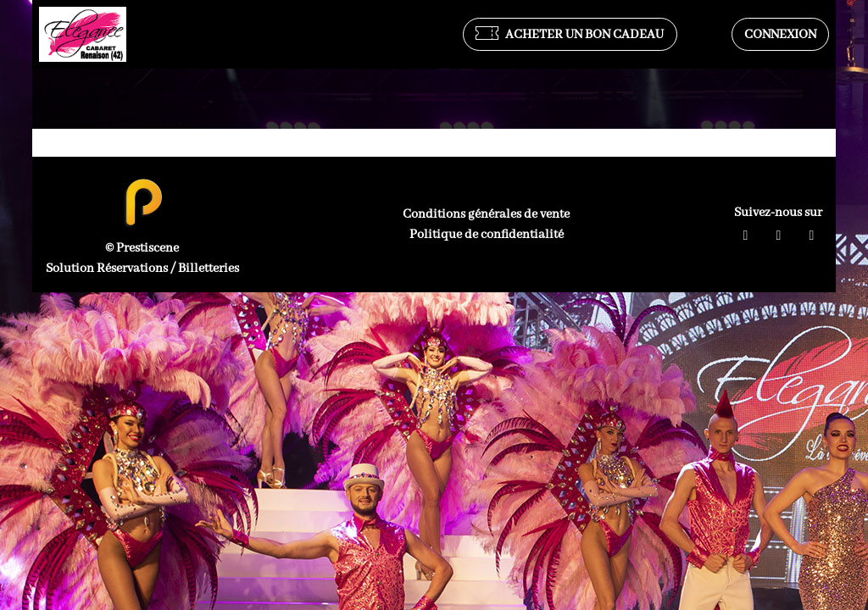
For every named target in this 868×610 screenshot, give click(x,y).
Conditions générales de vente (486, 214)
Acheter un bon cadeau (570, 34)
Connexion (780, 35)
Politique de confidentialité (487, 235)
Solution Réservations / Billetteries (142, 269)
